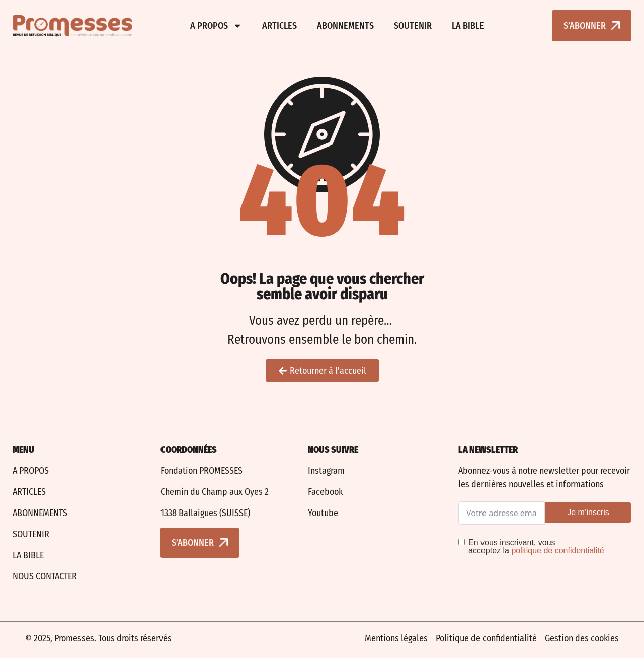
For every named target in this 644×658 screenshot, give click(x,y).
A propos (216, 26)
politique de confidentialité (557, 551)
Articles (279, 26)
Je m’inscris (588, 512)
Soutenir (413, 26)
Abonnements (345, 26)
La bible (468, 26)
